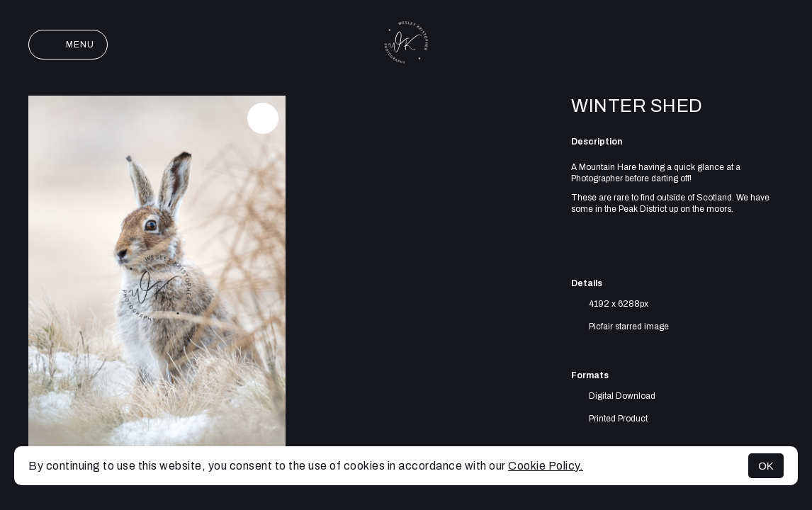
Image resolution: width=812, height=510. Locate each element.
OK (766, 466)
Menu (68, 45)
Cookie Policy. (546, 466)
